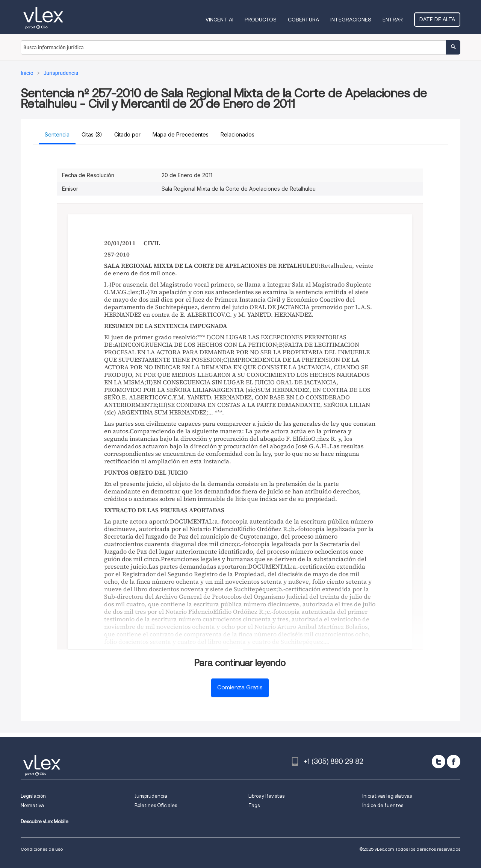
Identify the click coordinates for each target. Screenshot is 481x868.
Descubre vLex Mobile (45, 822)
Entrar (393, 20)
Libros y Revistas (266, 796)
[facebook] (454, 762)
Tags (254, 805)
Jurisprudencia (151, 796)
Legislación (33, 796)
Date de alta (437, 19)
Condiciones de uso (42, 849)
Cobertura (303, 20)
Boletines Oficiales (156, 805)
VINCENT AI (219, 20)
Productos (261, 20)
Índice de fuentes (383, 805)
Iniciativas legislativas (387, 796)
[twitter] (439, 762)
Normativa (32, 805)
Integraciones (351, 20)
